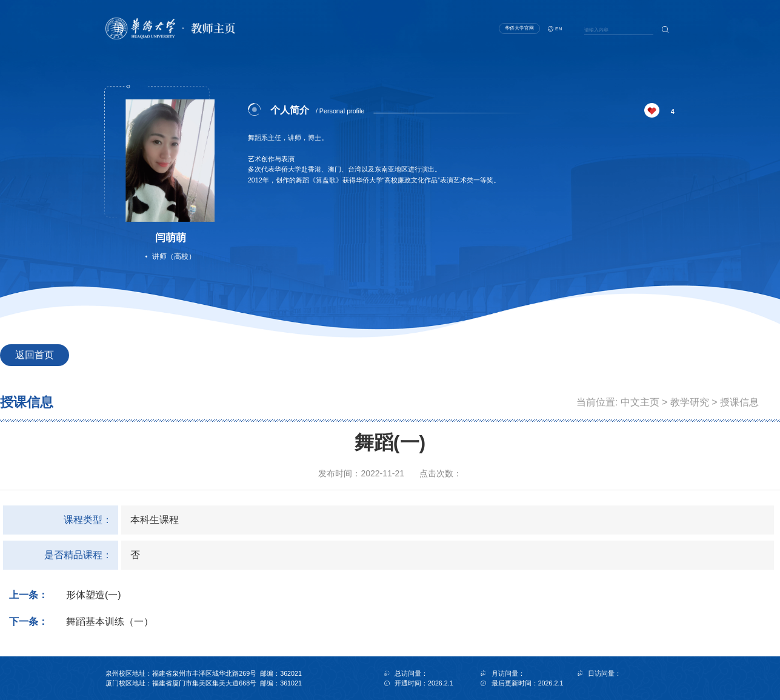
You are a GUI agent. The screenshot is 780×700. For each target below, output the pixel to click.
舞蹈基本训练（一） (110, 622)
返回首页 (35, 355)
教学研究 (690, 402)
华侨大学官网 (519, 28)
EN (558, 29)
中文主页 (640, 402)
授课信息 (739, 402)
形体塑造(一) (94, 595)
